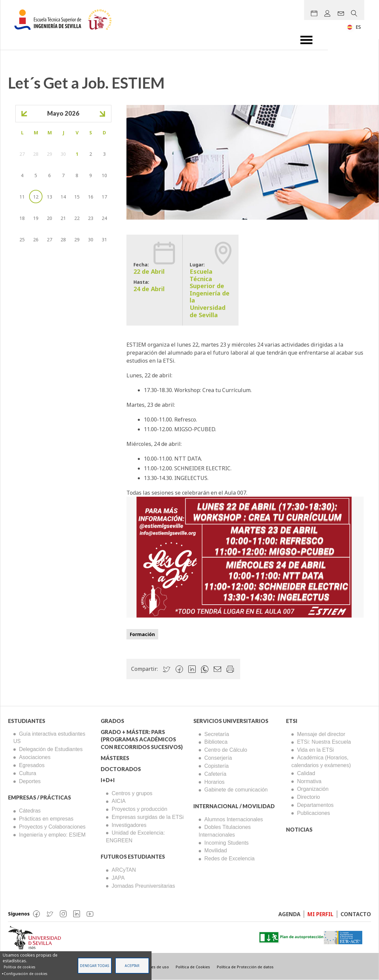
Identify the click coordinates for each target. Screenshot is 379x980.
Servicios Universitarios (231, 721)
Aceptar (132, 966)
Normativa (309, 781)
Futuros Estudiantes (133, 856)
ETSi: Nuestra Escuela (324, 742)
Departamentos (315, 805)
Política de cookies (19, 967)
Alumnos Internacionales (234, 819)
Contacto (356, 914)
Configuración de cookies (25, 974)
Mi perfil (320, 914)
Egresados (32, 765)
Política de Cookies (193, 967)
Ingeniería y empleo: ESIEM (52, 835)
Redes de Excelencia (229, 859)
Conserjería (218, 758)
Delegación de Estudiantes (51, 749)
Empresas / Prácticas (39, 797)
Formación (142, 634)
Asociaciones (35, 757)
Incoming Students (227, 843)
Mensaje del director (321, 734)
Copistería (217, 766)
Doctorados (121, 769)
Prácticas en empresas (46, 819)
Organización (313, 789)
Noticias (299, 829)
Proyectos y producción (139, 809)
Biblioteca (216, 742)
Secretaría (217, 734)
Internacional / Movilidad (234, 806)
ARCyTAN (124, 870)
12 (36, 197)
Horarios (214, 782)
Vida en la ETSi (315, 750)
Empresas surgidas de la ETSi (148, 817)
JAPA (118, 878)
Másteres (115, 758)
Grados (112, 721)
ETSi (292, 721)
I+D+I (108, 780)
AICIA (119, 801)
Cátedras (30, 811)
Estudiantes (27, 721)
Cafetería (215, 774)
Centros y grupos (132, 793)
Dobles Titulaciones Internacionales (225, 831)
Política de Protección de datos (245, 967)
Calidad (306, 773)
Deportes (30, 781)
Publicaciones (314, 813)
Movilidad (216, 850)
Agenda (289, 914)
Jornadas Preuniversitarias (143, 886)
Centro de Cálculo (226, 750)
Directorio (308, 797)
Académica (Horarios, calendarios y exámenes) (321, 761)
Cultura (28, 773)
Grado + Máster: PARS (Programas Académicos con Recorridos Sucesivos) (142, 740)
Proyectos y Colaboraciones (52, 827)
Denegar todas (94, 966)
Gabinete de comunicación (236, 790)
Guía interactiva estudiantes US (49, 738)
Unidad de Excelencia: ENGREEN (135, 837)
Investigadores (129, 825)
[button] (245, 557)
